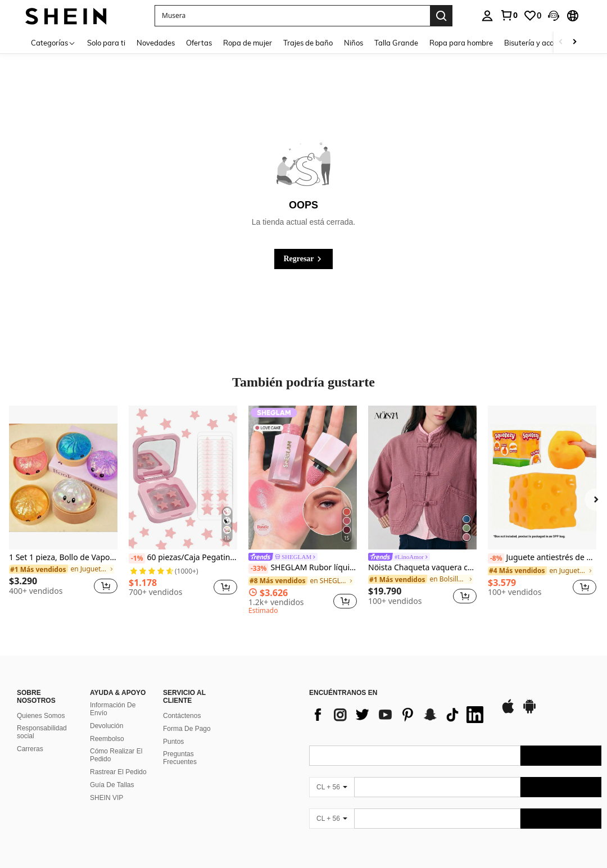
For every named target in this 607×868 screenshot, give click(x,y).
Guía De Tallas (112, 785)
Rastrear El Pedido (118, 772)
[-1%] (137, 558)
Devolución (107, 726)
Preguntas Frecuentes (180, 758)
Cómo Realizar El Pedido (116, 755)
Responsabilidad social (42, 732)
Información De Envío (113, 709)
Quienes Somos (41, 716)
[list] (399, 715)
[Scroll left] (561, 42)
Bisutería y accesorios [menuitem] (540, 43)
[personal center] (487, 16)
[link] (509, 15)
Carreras (30, 749)
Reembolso (107, 739)
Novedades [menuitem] (156, 43)
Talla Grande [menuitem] (396, 43)
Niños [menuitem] (354, 43)
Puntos (173, 742)
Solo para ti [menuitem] (106, 43)
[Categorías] (53, 42)
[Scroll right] (574, 42)
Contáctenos (182, 716)
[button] (554, 16)
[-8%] (496, 558)
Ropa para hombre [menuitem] (461, 43)
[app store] (508, 712)
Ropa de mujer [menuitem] (248, 43)
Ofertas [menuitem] (199, 43)
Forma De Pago (187, 729)
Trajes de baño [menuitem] (308, 43)
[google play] (529, 712)
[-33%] (258, 569)
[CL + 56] (332, 787)
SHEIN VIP (107, 798)
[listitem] (63, 505)
